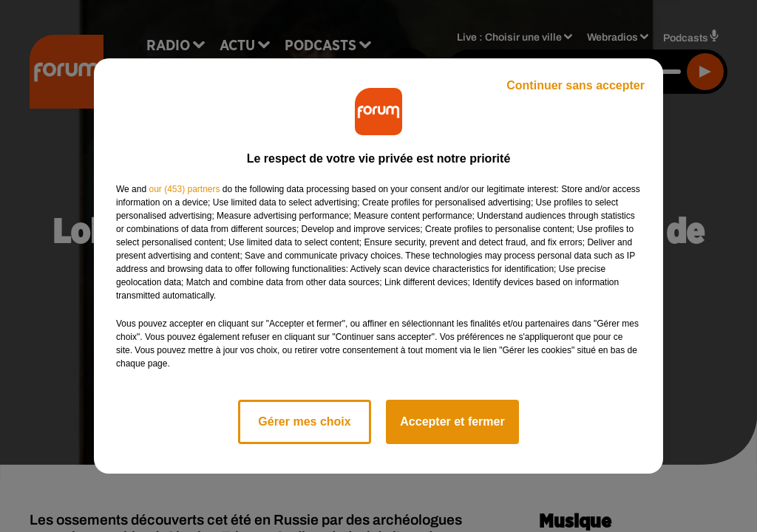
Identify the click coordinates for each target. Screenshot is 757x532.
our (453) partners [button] (184, 189)
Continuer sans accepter (576, 85)
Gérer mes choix (304, 422)
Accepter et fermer (452, 422)
